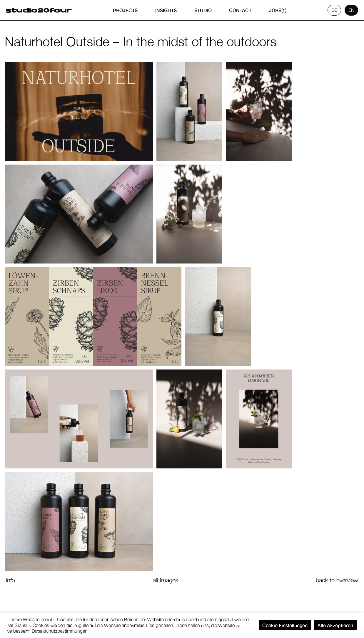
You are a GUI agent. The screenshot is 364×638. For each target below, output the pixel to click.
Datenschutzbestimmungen (60, 631)
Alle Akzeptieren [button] (335, 625)
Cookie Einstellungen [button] (285, 625)
